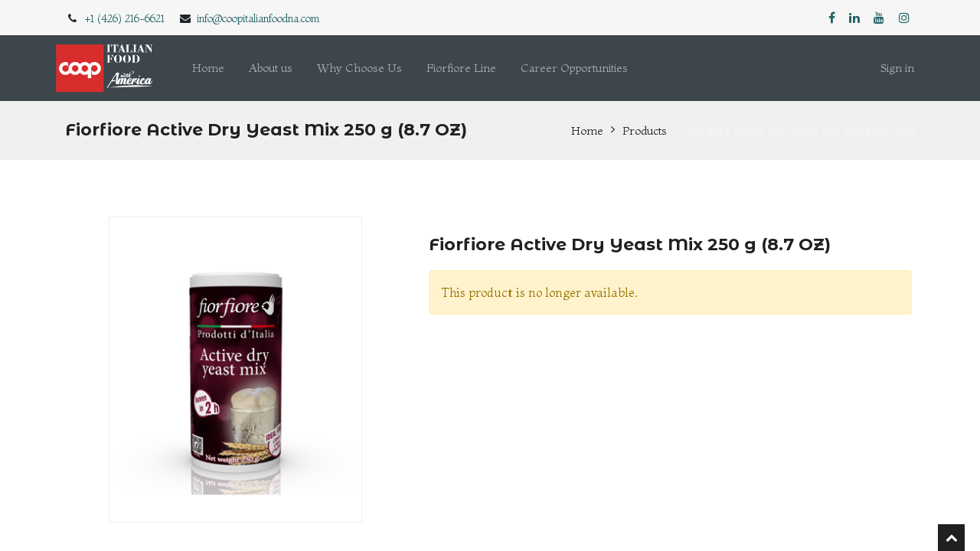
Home (587, 130)
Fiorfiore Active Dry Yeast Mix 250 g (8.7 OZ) (800, 130)
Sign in (897, 68)
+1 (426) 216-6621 (125, 18)
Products (645, 130)
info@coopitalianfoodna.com (258, 18)
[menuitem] (208, 68)
